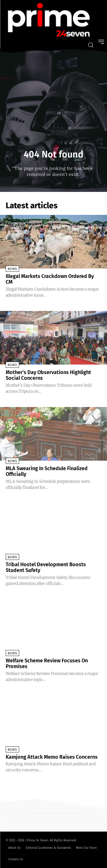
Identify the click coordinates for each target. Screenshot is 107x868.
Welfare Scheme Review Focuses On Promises (47, 663)
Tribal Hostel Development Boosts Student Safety (46, 567)
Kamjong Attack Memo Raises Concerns (52, 757)
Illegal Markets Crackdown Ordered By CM (50, 279)
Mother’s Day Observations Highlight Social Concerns (48, 375)
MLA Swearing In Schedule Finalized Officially (47, 471)
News (12, 269)
